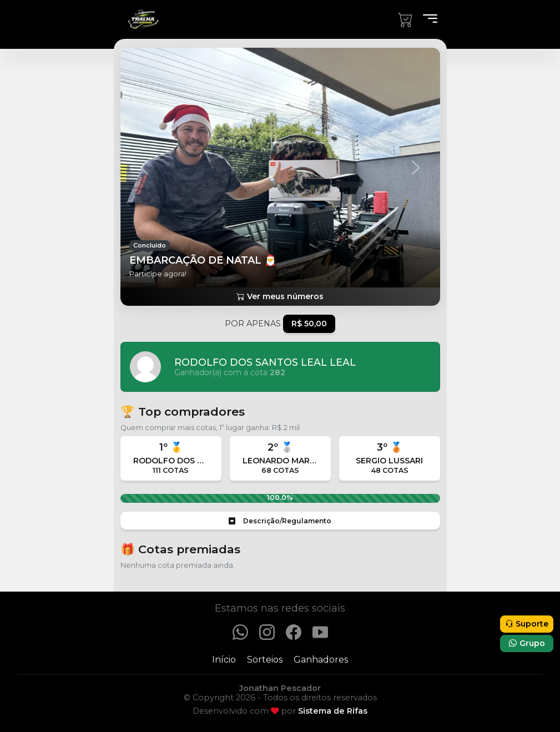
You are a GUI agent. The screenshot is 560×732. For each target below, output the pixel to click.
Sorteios (265, 660)
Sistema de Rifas (333, 711)
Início (224, 660)
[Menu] (427, 19)
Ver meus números (280, 296)
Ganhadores (321, 660)
